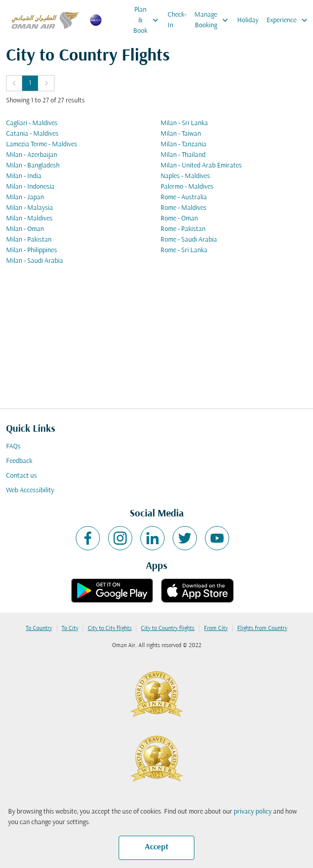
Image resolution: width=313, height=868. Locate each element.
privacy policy (253, 812)
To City (70, 628)
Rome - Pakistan (183, 229)
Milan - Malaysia (30, 208)
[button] (14, 83)
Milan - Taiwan (181, 134)
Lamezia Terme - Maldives (42, 144)
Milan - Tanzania (184, 144)
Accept (157, 847)
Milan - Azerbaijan (32, 155)
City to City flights (110, 628)
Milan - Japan (25, 197)
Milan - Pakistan (29, 240)
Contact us (21, 476)
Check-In (177, 20)
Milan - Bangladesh (33, 166)
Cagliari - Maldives (32, 123)
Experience (290, 20)
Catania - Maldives (32, 134)
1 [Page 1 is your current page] (30, 83)
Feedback (19, 461)
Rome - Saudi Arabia (189, 240)
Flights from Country (262, 628)
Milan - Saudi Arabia (35, 261)
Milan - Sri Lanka (184, 123)
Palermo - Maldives (187, 187)
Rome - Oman (179, 219)
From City (216, 628)
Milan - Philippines (32, 250)
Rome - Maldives (184, 208)
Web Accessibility (30, 490)
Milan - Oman (25, 229)
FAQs (13, 447)
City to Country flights (168, 628)
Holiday (248, 20)
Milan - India (24, 176)
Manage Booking (214, 20)
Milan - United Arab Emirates (201, 166)
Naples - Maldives (185, 176)
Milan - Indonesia (30, 187)
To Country (39, 628)
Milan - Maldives (29, 219)
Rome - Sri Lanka (184, 250)
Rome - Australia (184, 197)
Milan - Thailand (183, 155)
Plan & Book (148, 20)
